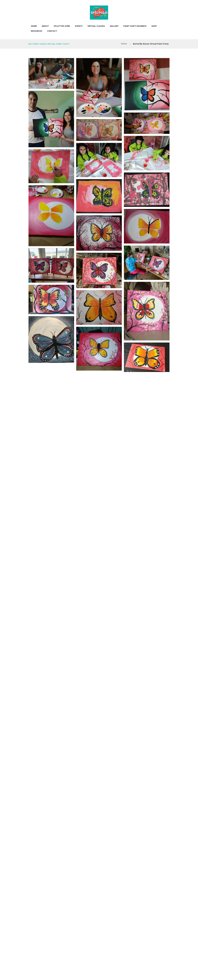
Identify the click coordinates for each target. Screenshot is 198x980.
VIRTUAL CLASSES (96, 26)
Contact (52, 31)
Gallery (114, 26)
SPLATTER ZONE (62, 26)
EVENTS (79, 26)
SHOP (154, 26)
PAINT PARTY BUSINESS (135, 26)
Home (34, 26)
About (45, 26)
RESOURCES (37, 31)
